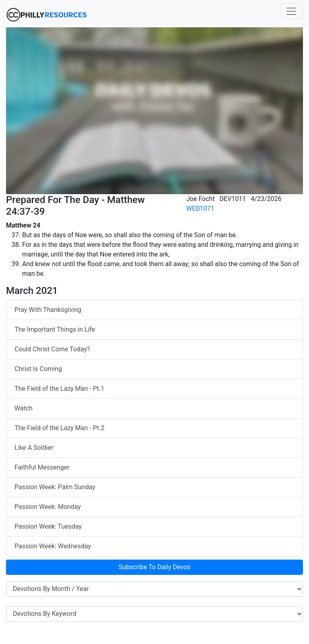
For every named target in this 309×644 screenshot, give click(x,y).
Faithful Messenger (42, 467)
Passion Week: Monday (48, 507)
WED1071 (200, 208)
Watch (24, 408)
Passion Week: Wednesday (53, 546)
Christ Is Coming (38, 369)
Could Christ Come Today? (52, 349)
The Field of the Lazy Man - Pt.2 (59, 428)
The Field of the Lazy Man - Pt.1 (59, 389)
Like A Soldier (34, 448)
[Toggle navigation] (291, 11)
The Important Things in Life (55, 329)
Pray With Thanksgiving (48, 310)
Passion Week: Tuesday (48, 526)
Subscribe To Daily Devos (155, 567)
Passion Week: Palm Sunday (55, 487)
